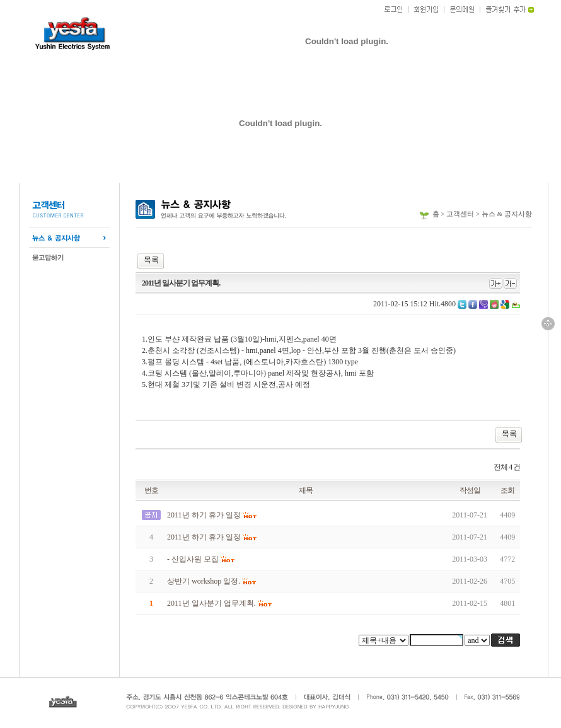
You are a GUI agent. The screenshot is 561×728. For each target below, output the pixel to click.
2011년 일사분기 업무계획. (211, 603)
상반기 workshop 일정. (204, 581)
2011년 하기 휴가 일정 (204, 515)
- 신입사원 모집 (193, 559)
